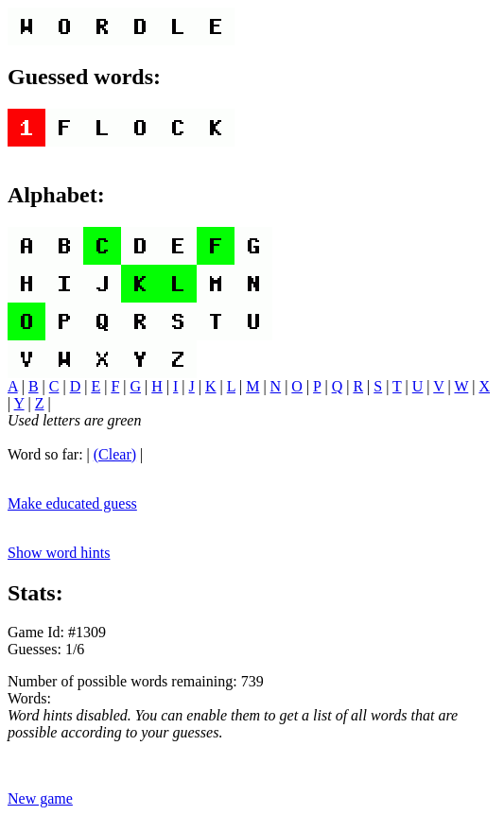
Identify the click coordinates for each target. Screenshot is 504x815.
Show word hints (59, 553)
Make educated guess (72, 503)
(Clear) (115, 454)
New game (40, 798)
